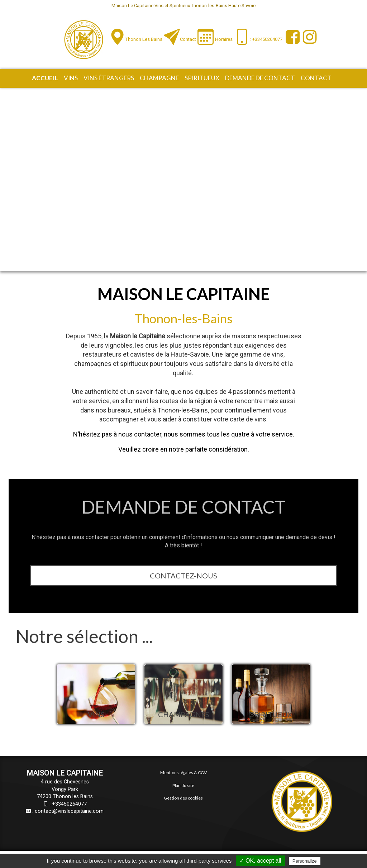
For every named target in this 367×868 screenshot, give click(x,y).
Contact (188, 39)
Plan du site (183, 785)
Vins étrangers (109, 78)
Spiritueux (202, 78)
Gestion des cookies (183, 798)
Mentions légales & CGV (183, 772)
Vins (71, 78)
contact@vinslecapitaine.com (69, 811)
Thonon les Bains (144, 39)
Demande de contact (260, 78)
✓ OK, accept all (260, 861)
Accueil (45, 78)
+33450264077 (69, 804)
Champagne (159, 78)
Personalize (305, 861)
